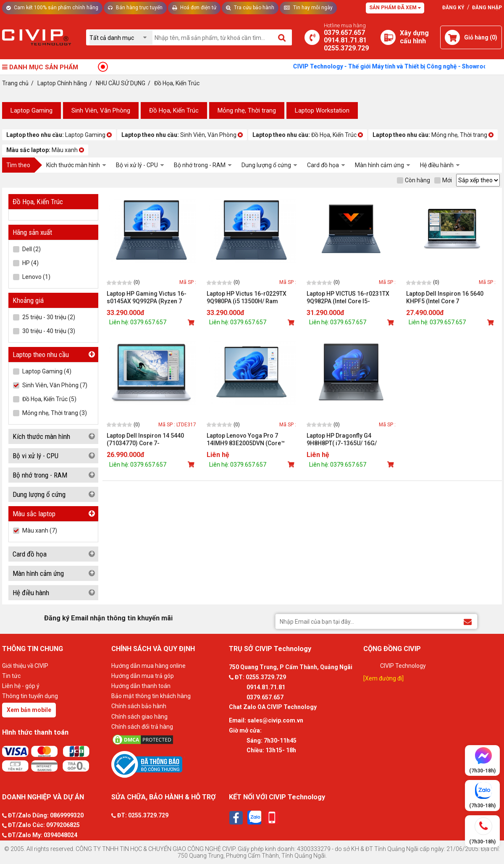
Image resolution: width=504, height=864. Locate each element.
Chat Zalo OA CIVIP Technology (273, 707)
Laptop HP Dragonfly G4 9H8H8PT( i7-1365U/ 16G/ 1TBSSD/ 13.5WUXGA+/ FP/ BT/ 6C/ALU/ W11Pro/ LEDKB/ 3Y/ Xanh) (349, 440)
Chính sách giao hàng (139, 717)
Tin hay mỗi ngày (308, 8)
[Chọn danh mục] (121, 38)
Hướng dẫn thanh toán (141, 686)
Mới (443, 180)
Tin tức (11, 676)
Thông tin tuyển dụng (30, 696)
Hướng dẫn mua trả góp (143, 676)
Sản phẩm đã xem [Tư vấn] (395, 8)
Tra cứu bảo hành (250, 8)
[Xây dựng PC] (388, 37)
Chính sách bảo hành (139, 706)
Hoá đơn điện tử (194, 8)
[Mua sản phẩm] (192, 323)
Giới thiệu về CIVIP (25, 666)
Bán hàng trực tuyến (135, 8)
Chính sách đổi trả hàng (142, 727)
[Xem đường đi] (383, 678)
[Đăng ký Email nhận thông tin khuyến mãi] (468, 621)
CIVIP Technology (403, 666)
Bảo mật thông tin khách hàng (151, 696)
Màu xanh (45, 150)
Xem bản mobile (29, 710)
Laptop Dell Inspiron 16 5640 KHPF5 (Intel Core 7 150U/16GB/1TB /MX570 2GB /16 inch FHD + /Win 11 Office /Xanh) (450, 298)
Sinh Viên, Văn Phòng (101, 110)
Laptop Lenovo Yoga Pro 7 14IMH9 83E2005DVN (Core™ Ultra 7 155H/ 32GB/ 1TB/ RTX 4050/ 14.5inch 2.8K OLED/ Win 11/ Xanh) (248, 440)
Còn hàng (413, 180)
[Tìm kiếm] (282, 37)
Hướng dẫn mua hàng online (148, 666)
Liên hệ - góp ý (21, 686)
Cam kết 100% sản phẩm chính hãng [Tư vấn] (52, 8)
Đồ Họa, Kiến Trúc (174, 110)
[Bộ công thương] (168, 764)
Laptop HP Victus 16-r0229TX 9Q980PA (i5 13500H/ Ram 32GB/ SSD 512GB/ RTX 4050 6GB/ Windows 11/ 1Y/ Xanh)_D (249, 298)
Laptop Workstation (322, 110)
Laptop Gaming (31, 110)
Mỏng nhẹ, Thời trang (247, 110)
